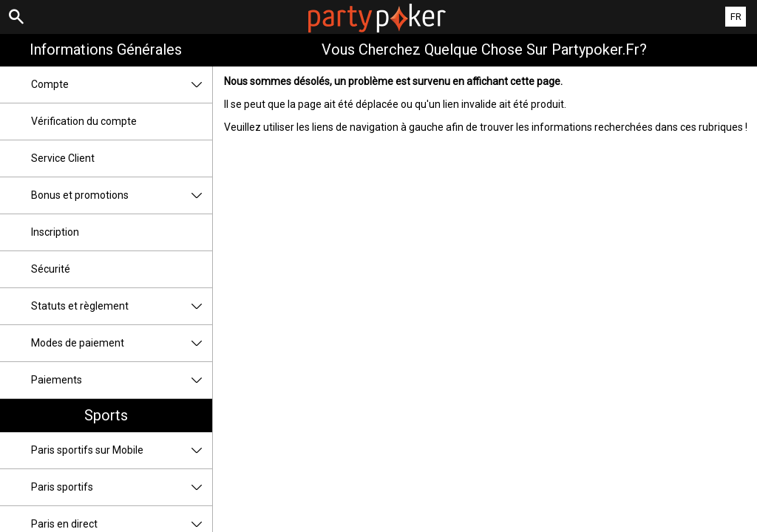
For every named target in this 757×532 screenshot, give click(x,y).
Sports (106, 415)
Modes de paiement (122, 343)
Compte (122, 85)
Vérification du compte (84, 121)
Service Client (63, 158)
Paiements (122, 380)
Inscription (55, 232)
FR (736, 17)
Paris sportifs (122, 487)
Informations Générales (106, 50)
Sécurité (51, 269)
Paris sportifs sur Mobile (122, 450)
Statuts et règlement (122, 306)
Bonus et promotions (122, 195)
